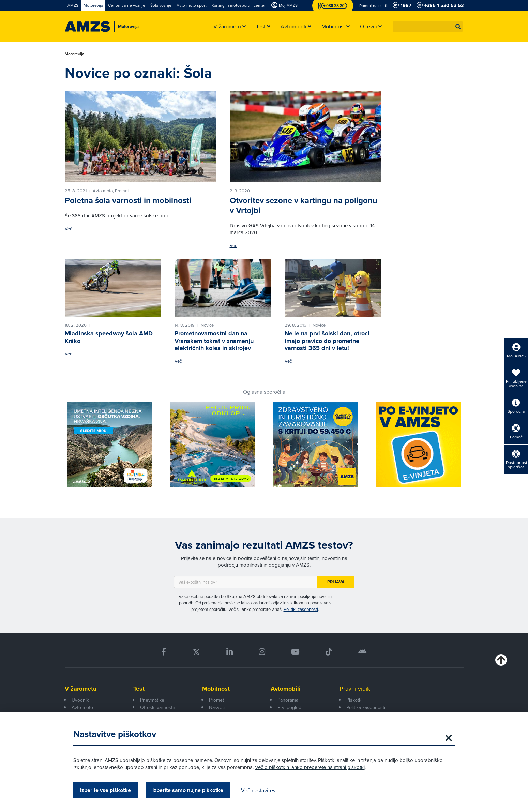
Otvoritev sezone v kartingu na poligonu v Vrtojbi (304, 205)
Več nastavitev (258, 790)
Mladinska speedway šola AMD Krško (109, 337)
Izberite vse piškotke (105, 790)
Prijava (336, 582)
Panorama (288, 700)
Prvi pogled (289, 707)
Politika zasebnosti (366, 707)
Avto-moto (82, 707)
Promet (216, 700)
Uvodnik (80, 700)
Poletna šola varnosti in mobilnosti (128, 200)
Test (139, 689)
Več (68, 229)
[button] (458, 27)
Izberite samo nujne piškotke (188, 790)
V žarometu (81, 689)
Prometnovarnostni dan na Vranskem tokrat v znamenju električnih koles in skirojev (214, 341)
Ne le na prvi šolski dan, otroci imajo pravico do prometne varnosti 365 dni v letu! (327, 341)
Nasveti (217, 707)
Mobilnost (216, 689)
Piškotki (354, 700)
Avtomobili (286, 689)
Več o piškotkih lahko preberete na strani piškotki (310, 767)
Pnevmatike (152, 700)
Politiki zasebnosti (301, 609)
